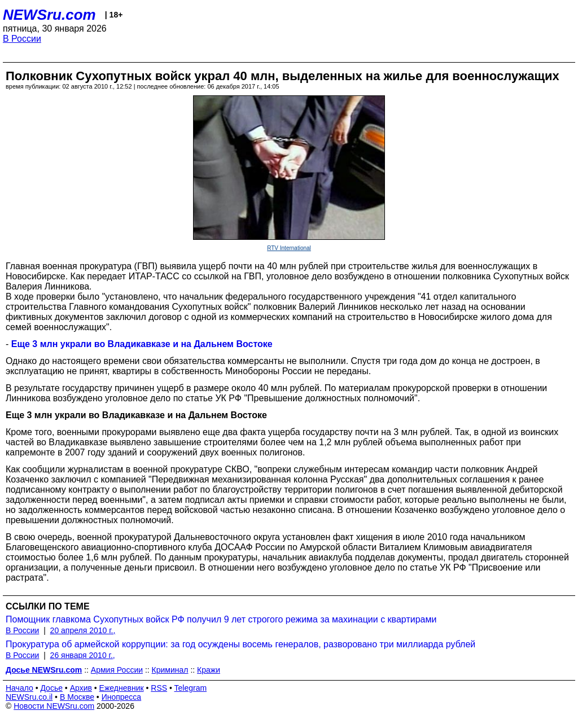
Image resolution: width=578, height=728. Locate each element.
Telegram (191, 688)
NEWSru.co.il (29, 697)
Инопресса (122, 697)
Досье (51, 688)
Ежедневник (122, 688)
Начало (19, 688)
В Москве (77, 697)
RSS (159, 688)
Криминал (170, 670)
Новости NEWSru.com (54, 706)
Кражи (209, 670)
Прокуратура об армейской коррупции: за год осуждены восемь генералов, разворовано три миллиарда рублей (240, 644)
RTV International (289, 248)
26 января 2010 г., (83, 655)
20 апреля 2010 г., (83, 630)
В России (22, 39)
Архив (81, 688)
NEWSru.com (49, 15)
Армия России (117, 670)
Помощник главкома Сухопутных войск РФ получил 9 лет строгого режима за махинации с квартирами (221, 619)
